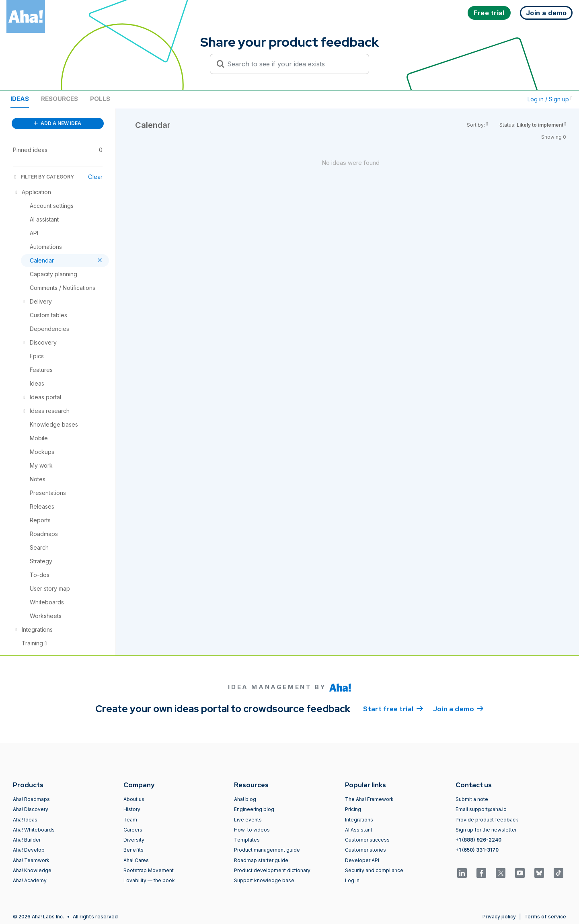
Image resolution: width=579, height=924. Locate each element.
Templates (247, 840)
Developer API (362, 860)
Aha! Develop (29, 850)
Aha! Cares (136, 860)
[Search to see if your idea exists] (293, 64)
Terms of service (545, 917)
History (132, 809)
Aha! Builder (27, 840)
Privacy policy (499, 917)
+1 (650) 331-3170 (477, 850)
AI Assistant (359, 830)
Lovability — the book (149, 880)
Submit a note (472, 799)
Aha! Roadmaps (31, 799)
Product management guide (267, 850)
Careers (133, 830)
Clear (95, 177)
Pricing (353, 809)
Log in (352, 880)
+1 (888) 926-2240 (478, 840)
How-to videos (252, 830)
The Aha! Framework (369, 799)
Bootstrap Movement (149, 870)
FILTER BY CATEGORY (43, 177)
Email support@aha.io (481, 809)
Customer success (367, 840)
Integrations (359, 820)
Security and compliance (374, 870)
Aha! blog (245, 799)
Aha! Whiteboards (34, 830)
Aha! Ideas (25, 820)
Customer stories (365, 850)
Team (130, 820)
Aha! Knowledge (32, 870)
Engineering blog (254, 809)
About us (134, 799)
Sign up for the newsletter (486, 830)
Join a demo (458, 708)
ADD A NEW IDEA (57, 123)
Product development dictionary (272, 870)
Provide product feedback (487, 820)
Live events (248, 820)
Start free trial (393, 708)
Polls (100, 99)
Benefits (133, 850)
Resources (60, 99)
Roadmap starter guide (261, 860)
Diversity (134, 840)
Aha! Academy (30, 880)
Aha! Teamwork (31, 860)
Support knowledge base (264, 880)
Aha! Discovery (31, 809)
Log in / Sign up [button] (550, 99)
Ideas (20, 99)
